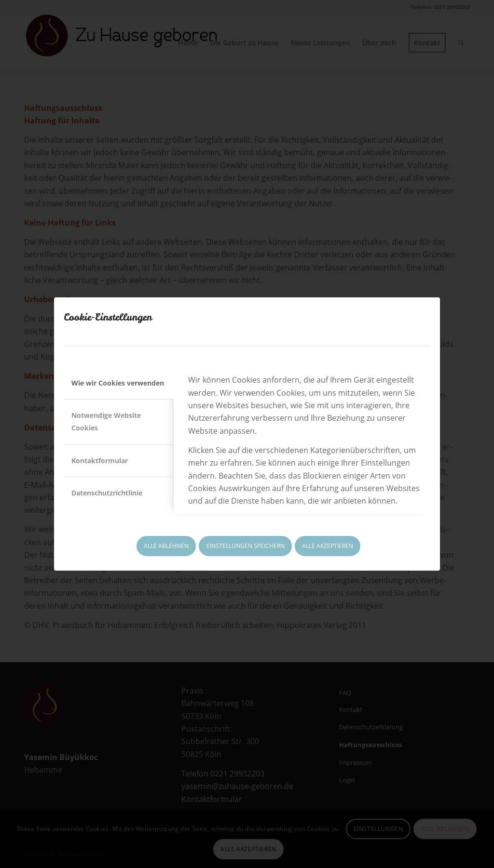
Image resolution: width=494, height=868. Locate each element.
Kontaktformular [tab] (100, 461)
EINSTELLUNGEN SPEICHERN (246, 546)
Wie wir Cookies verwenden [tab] (118, 383)
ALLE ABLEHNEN (166, 546)
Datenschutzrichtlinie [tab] (107, 493)
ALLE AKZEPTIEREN (328, 546)
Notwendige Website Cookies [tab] (106, 421)
